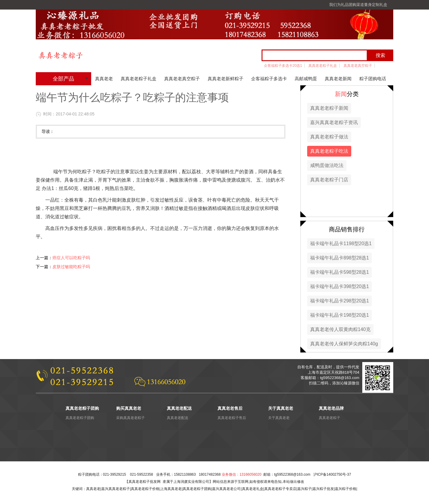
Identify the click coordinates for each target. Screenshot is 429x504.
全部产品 (63, 79)
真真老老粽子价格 (145, 489)
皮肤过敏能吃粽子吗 (71, 267)
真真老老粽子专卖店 (280, 489)
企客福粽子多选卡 (269, 79)
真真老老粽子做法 (329, 137)
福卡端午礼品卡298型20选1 (339, 301)
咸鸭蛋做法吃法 (327, 165)
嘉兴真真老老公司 (226, 489)
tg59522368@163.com (292, 474)
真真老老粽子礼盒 (323, 66)
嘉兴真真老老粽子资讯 (334, 122)
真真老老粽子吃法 (329, 151)
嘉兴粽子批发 (323, 489)
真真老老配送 (178, 418)
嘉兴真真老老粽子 (116, 489)
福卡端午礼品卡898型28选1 (339, 258)
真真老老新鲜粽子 (226, 79)
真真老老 (104, 79)
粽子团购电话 (373, 79)
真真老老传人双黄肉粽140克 (340, 329)
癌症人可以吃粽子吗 (71, 258)
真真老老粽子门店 (329, 180)
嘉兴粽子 (304, 489)
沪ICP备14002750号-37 (332, 474)
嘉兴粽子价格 (346, 489)
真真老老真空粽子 (358, 66)
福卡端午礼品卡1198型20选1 (341, 244)
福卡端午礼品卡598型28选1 (339, 272)
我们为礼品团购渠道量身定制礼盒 (358, 5)
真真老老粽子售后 (232, 418)
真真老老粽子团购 (80, 418)
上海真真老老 (171, 489)
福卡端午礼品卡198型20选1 (339, 315)
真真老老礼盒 (253, 489)
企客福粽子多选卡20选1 (283, 66)
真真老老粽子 (329, 418)
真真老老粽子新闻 (329, 108)
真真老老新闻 (338, 79)
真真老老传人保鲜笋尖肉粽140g (344, 344)
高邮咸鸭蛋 (306, 79)
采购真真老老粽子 (130, 418)
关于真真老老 (279, 418)
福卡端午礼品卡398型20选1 (339, 286)
